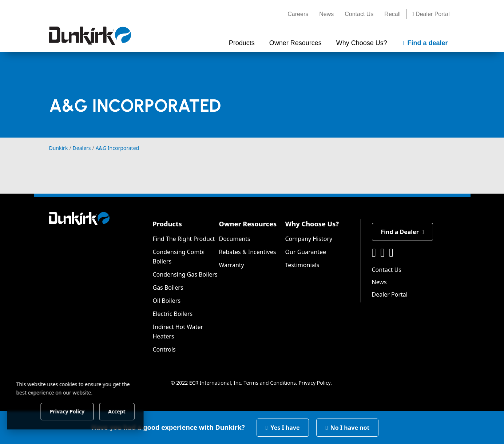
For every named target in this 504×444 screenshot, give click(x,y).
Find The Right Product (184, 239)
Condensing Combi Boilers (179, 257)
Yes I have (283, 428)
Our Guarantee (306, 252)
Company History (309, 239)
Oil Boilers (167, 301)
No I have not (348, 428)
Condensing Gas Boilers (185, 274)
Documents (235, 239)
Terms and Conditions (270, 383)
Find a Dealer (402, 232)
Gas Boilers (168, 288)
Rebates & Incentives (248, 252)
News (326, 14)
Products (167, 224)
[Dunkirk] (90, 36)
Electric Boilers (173, 314)
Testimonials (302, 265)
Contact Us (359, 14)
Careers (298, 14)
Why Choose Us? (312, 224)
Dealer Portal (431, 14)
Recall (392, 14)
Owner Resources (248, 224)
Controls (164, 349)
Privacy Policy (314, 383)
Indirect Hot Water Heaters (178, 332)
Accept (124, 411)
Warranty (232, 265)
